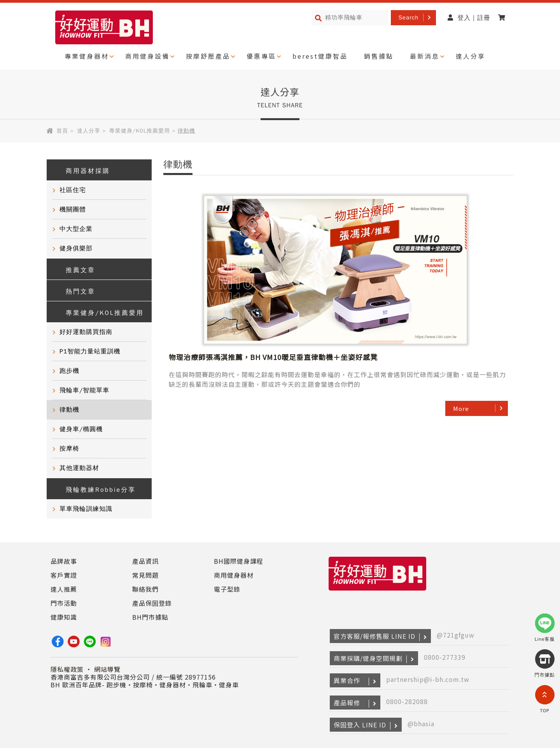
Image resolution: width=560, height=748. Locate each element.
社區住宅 (73, 190)
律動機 (69, 410)
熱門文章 (75, 291)
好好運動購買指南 (86, 332)
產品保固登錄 (152, 603)
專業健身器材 (87, 56)
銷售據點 (379, 56)
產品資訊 (145, 561)
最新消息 (425, 56)
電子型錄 (227, 589)
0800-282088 (407, 701)
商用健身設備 (147, 56)
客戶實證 (64, 575)
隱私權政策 (67, 669)
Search (409, 17)
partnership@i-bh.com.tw (428, 679)
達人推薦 (64, 589)
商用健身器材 (234, 575)
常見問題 (145, 575)
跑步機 (69, 371)
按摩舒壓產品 (208, 56)
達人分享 (471, 56)
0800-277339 (445, 657)
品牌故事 (64, 561)
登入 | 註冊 (469, 18)
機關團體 (73, 210)
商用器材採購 (82, 170)
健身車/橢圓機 (81, 429)
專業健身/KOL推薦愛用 (140, 131)
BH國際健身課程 (239, 561)
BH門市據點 (150, 617)
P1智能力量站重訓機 (90, 351)
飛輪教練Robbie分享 (95, 489)
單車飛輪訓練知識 (86, 509)
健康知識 (64, 617)
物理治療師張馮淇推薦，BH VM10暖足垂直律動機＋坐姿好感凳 (416, 205)
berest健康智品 (320, 56)
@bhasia (421, 724)
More (461, 272)
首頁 (62, 131)
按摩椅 (69, 449)
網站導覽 (107, 669)
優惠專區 (261, 56)
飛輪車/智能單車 (84, 390)
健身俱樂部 (76, 248)
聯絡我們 (145, 589)
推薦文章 (75, 269)
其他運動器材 (79, 468)
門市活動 (64, 603)
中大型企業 (76, 229)
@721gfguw (456, 635)
